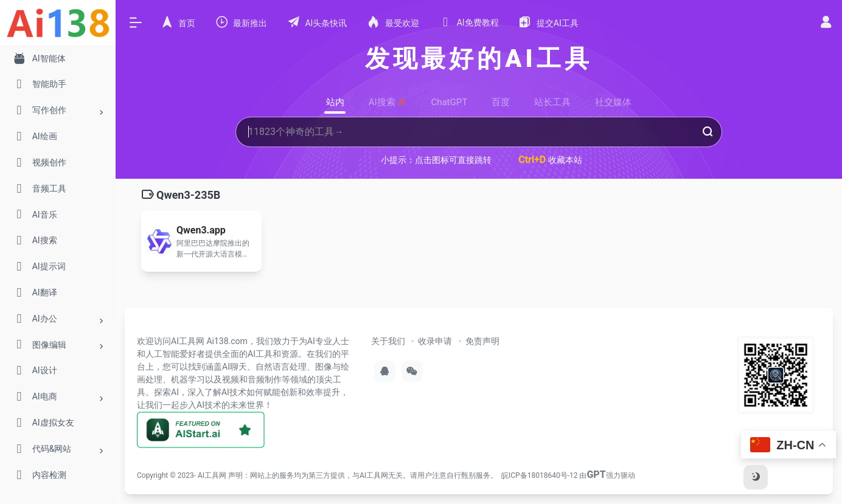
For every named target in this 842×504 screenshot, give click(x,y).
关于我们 (388, 341)
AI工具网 (212, 475)
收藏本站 (550, 160)
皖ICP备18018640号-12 (539, 475)
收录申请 (435, 341)
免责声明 (482, 341)
